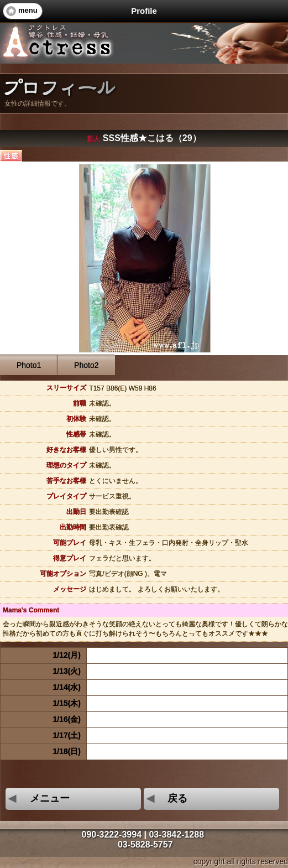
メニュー (38, 798)
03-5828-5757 (145, 844)
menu (28, 10)
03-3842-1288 (176, 835)
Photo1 (29, 365)
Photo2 (86, 365)
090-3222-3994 (111, 835)
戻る (166, 798)
